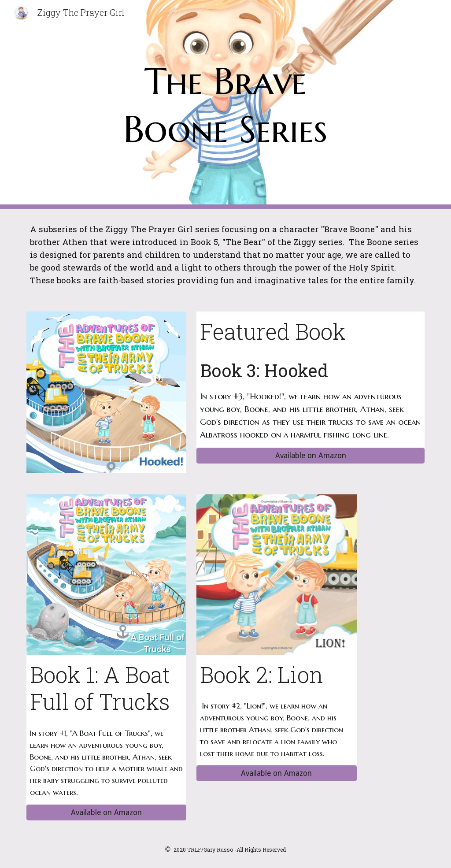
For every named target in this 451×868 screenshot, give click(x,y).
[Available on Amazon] (311, 456)
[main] (225, 104)
